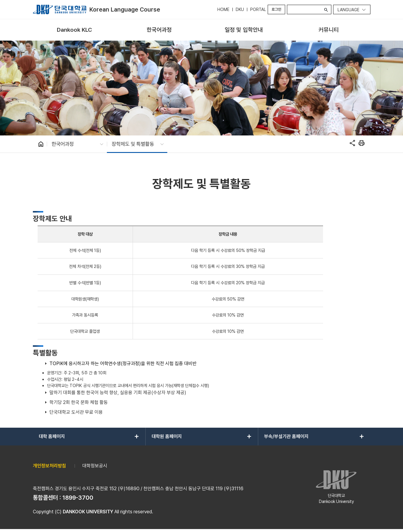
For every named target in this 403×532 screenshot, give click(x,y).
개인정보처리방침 (49, 466)
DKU (240, 9)
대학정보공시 (95, 466)
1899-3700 (78, 498)
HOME (223, 9)
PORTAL (258, 9)
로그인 (276, 9)
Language (349, 10)
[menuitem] (75, 30)
